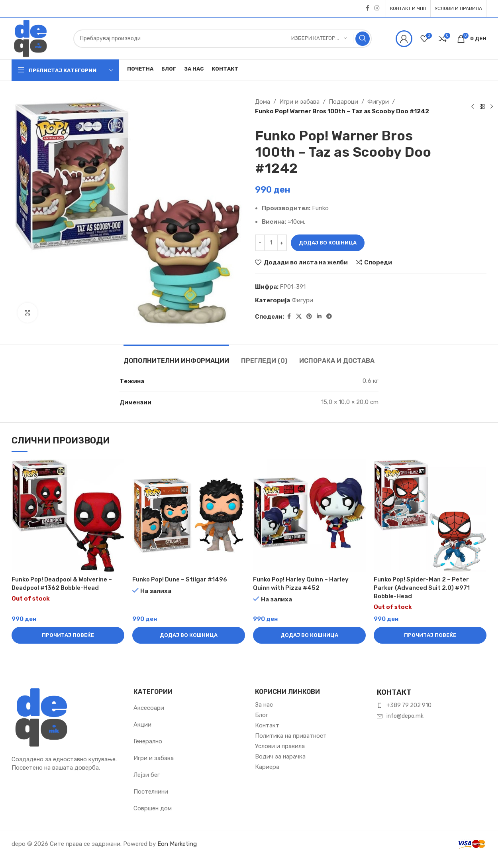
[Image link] (41, 717)
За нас (264, 705)
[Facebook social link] (367, 8)
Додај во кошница (328, 243)
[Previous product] (473, 106)
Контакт (267, 725)
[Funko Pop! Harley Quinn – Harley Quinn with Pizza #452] (309, 515)
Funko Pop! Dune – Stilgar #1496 (180, 579)
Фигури (378, 102)
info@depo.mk (405, 716)
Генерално (148, 741)
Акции (142, 725)
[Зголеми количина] (282, 243)
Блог (262, 715)
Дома (263, 102)
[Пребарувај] (223, 39)
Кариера (267, 767)
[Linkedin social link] (319, 317)
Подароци (343, 102)
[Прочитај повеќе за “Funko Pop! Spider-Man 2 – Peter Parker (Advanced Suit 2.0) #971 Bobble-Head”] (430, 635)
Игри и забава (299, 102)
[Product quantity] (271, 243)
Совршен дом (153, 808)
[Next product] (492, 106)
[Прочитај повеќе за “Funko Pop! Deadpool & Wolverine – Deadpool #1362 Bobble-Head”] (68, 635)
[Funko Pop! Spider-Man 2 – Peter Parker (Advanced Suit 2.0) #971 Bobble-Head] (430, 515)
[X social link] (299, 317)
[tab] (176, 357)
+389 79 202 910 (409, 705)
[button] (189, 635)
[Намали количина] (260, 243)
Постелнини (151, 792)
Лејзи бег (147, 775)
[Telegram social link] (329, 317)
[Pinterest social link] (309, 317)
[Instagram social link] (377, 8)
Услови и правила (280, 746)
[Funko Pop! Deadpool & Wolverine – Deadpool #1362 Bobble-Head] (68, 515)
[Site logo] (30, 38)
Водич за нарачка (280, 757)
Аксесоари (149, 708)
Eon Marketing (177, 844)
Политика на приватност (291, 736)
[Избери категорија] (319, 38)
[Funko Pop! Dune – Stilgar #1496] (189, 515)
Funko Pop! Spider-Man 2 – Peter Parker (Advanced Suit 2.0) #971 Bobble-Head (422, 588)
